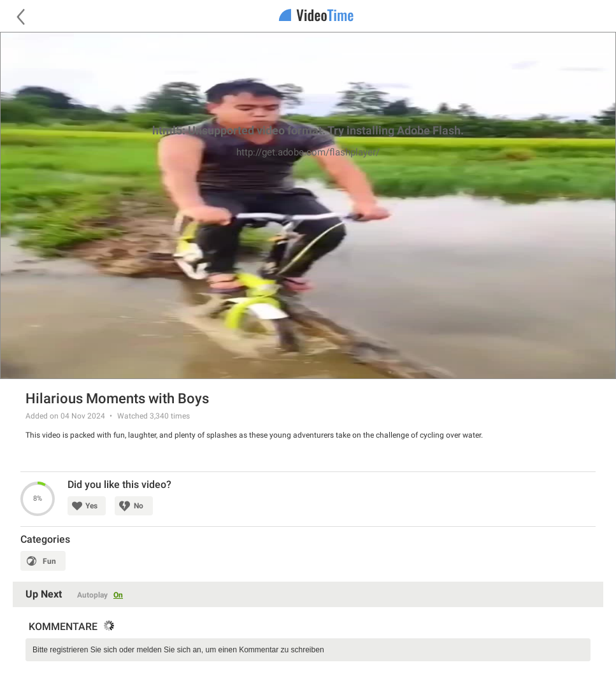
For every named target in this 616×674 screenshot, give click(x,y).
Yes (91, 506)
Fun (49, 561)
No (139, 506)
